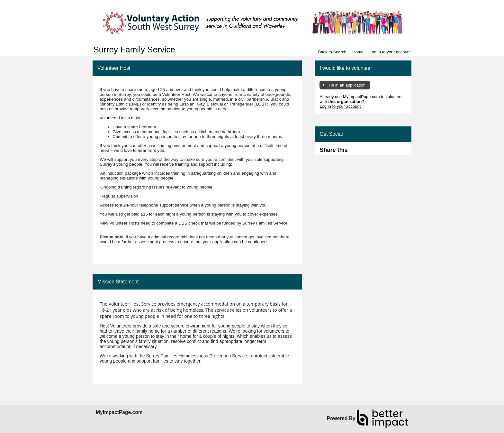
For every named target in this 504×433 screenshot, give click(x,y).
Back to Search (332, 52)
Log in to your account (390, 52)
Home (358, 52)
